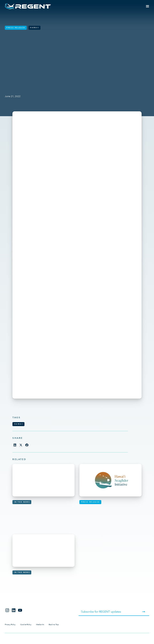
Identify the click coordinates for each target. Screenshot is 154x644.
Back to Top (54, 624)
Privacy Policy (10, 624)
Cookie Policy (26, 624)
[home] (28, 6)
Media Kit (40, 624)
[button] (148, 6)
